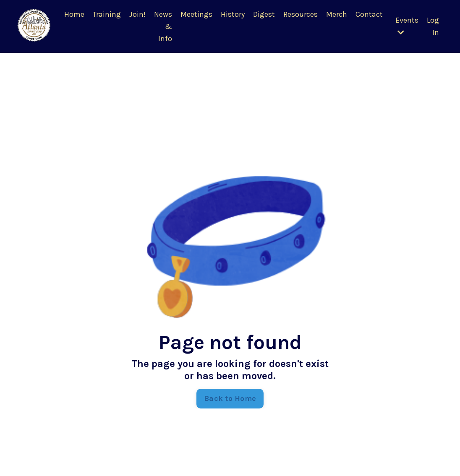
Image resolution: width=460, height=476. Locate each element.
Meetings (196, 14)
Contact (369, 14)
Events (407, 26)
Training (107, 14)
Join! (137, 14)
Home (74, 14)
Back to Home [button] (230, 398)
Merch (337, 14)
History (233, 14)
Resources (301, 14)
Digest (264, 14)
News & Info (163, 26)
